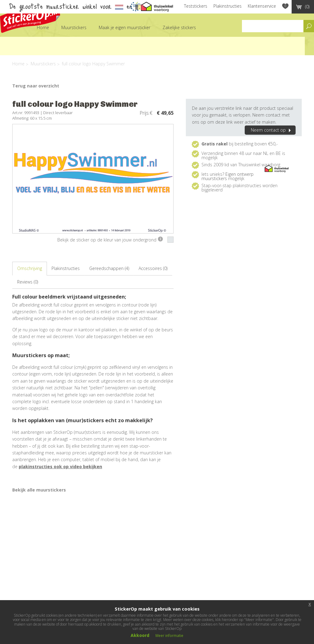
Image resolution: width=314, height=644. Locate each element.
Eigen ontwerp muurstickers (228, 176)
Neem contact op (272, 130)
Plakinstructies (228, 6)
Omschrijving (30, 268)
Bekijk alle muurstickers (39, 490)
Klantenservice (262, 6)
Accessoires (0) (153, 268)
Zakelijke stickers (179, 27)
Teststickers (196, 6)
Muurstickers (74, 27)
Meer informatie (169, 636)
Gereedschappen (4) (109, 268)
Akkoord (140, 635)
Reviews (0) (28, 282)
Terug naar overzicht (36, 86)
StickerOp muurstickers (30, 18)
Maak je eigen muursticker (124, 27)
